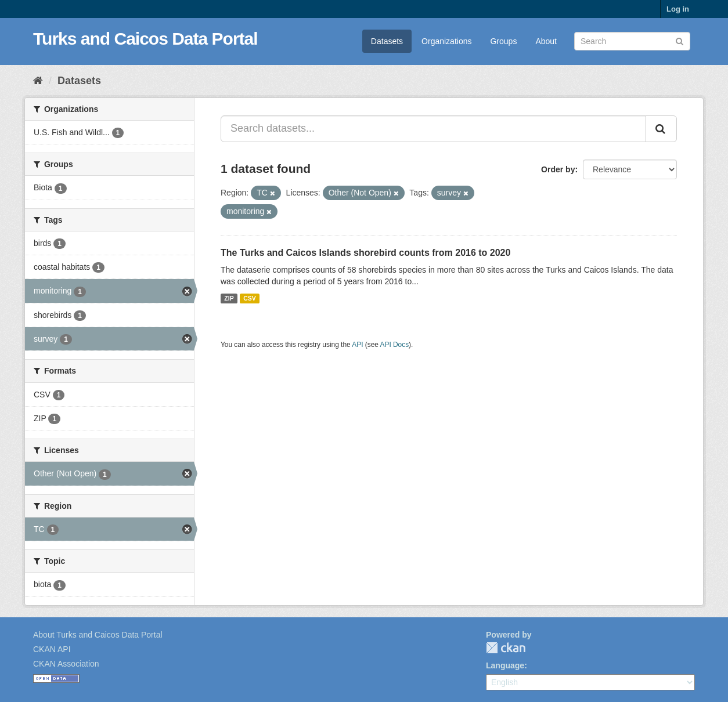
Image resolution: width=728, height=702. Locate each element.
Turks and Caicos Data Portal (145, 39)
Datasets (387, 41)
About (546, 41)
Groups (503, 41)
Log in (678, 9)
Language (505, 665)
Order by (558, 169)
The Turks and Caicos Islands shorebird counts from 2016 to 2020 (365, 253)
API (357, 345)
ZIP (229, 298)
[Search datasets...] (433, 129)
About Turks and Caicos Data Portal (98, 635)
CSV (250, 298)
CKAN (506, 648)
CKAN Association (66, 664)
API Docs (395, 345)
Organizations (446, 41)
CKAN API (52, 649)
